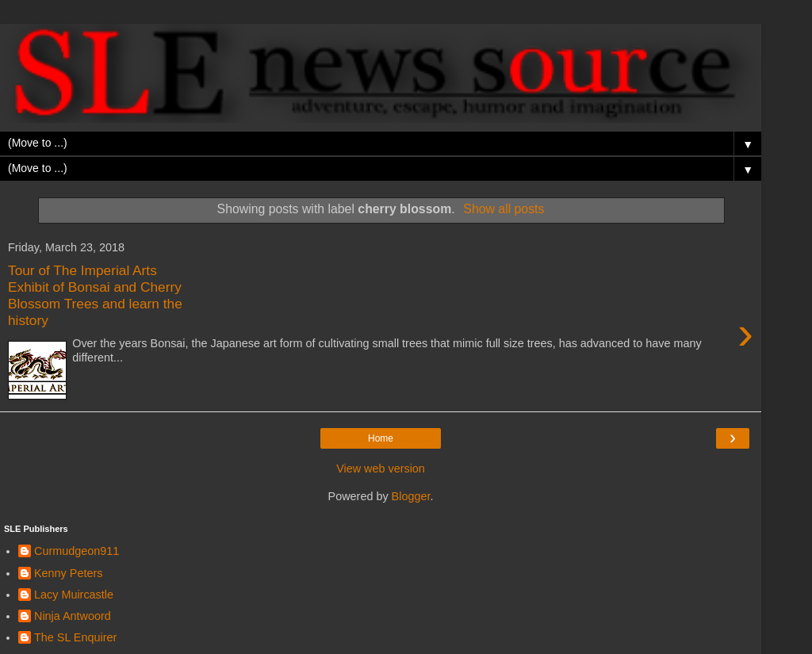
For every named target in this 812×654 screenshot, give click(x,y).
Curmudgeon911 (77, 551)
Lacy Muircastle (74, 595)
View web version (381, 469)
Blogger (411, 496)
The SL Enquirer (75, 637)
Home (381, 438)
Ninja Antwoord (73, 616)
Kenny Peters (68, 573)
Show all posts (504, 209)
